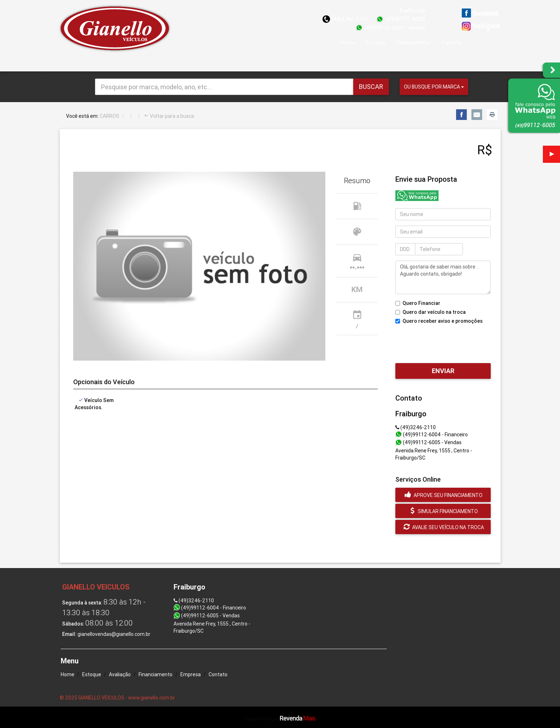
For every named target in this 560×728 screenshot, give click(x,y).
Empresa (191, 674)
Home (348, 42)
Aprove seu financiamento (443, 495)
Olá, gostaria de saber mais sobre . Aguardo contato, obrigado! (443, 277)
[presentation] (450, 342)
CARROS (109, 116)
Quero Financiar (418, 303)
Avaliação (120, 674)
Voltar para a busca (169, 116)
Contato (452, 42)
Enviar (443, 371)
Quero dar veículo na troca (431, 312)
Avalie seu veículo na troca (443, 527)
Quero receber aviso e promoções (439, 321)
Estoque (376, 42)
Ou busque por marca (434, 87)
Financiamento (414, 42)
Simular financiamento (443, 511)
